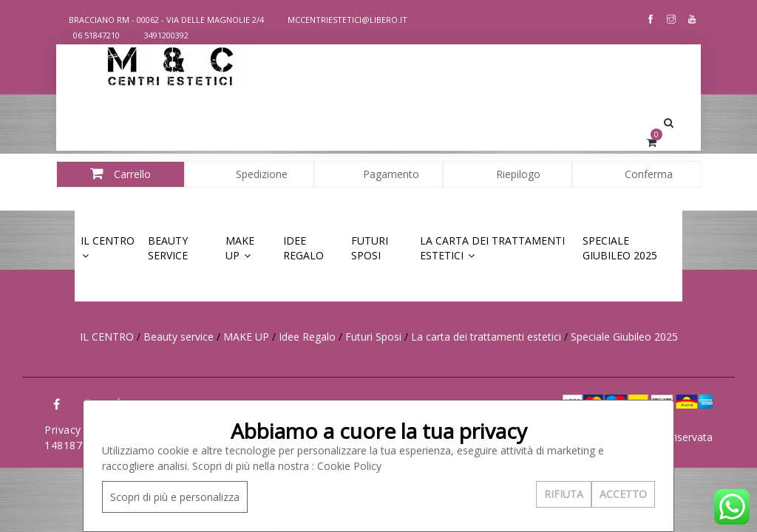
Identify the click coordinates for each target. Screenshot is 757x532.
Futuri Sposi (370, 248)
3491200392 (160, 35)
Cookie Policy (349, 466)
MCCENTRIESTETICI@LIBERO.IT (340, 20)
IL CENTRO (108, 247)
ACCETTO (623, 494)
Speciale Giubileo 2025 (620, 248)
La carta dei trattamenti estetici (492, 248)
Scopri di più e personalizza (175, 497)
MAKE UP (240, 248)
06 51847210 (90, 35)
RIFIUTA (564, 494)
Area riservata (679, 437)
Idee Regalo (303, 248)
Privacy (63, 430)
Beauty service (168, 248)
